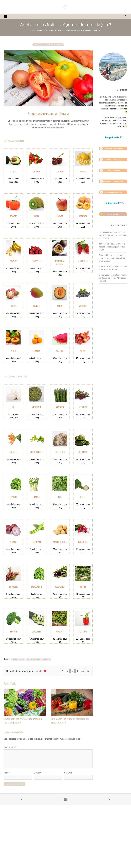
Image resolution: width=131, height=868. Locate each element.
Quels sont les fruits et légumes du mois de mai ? (70, 721)
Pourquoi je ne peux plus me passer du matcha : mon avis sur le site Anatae (112, 258)
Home (31, 30)
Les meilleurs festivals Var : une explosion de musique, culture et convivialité (112, 235)
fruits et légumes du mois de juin (38, 659)
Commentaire (10, 747)
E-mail (37, 773)
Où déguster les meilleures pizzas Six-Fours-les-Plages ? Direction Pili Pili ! (113, 278)
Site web (68, 773)
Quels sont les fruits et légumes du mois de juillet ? (23, 721)
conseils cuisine (18, 659)
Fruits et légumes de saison (54, 30)
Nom (6, 773)
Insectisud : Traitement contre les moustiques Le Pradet (113, 268)
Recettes (39, 30)
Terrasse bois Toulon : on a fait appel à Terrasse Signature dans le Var (112, 247)
